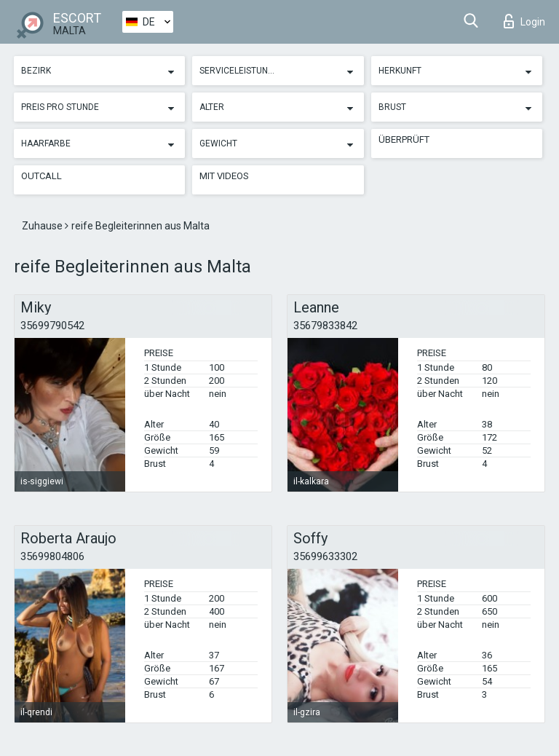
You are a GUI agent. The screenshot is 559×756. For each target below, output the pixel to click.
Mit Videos (224, 176)
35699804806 (52, 556)
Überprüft (404, 139)
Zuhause (43, 226)
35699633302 (325, 556)
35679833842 (325, 326)
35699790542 (52, 326)
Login (524, 21)
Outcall (41, 176)
